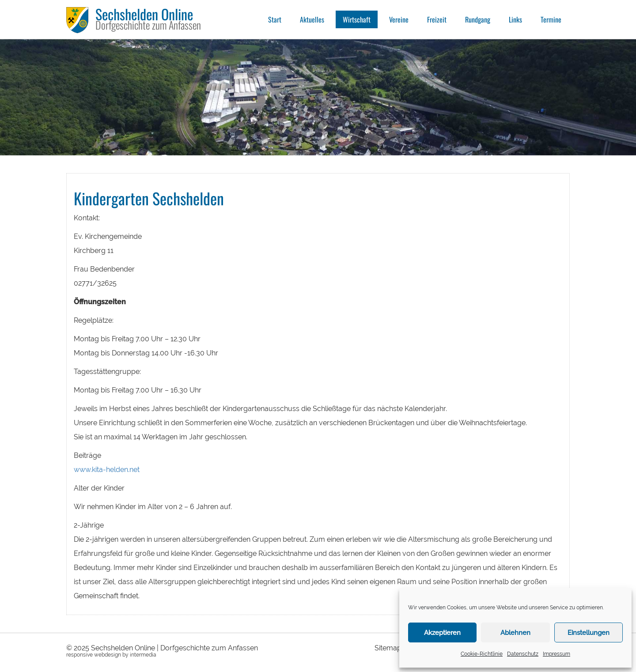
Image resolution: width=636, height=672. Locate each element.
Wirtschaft (357, 19)
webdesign (108, 655)
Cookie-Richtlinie (482, 654)
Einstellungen (589, 633)
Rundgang (478, 19)
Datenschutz (523, 654)
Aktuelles (312, 19)
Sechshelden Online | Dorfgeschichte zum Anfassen (174, 648)
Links (515, 19)
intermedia (143, 655)
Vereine (399, 19)
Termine (551, 19)
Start (275, 19)
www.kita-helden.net (107, 470)
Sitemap (388, 648)
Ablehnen (515, 633)
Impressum (556, 654)
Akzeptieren (442, 633)
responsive (79, 655)
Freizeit (437, 19)
